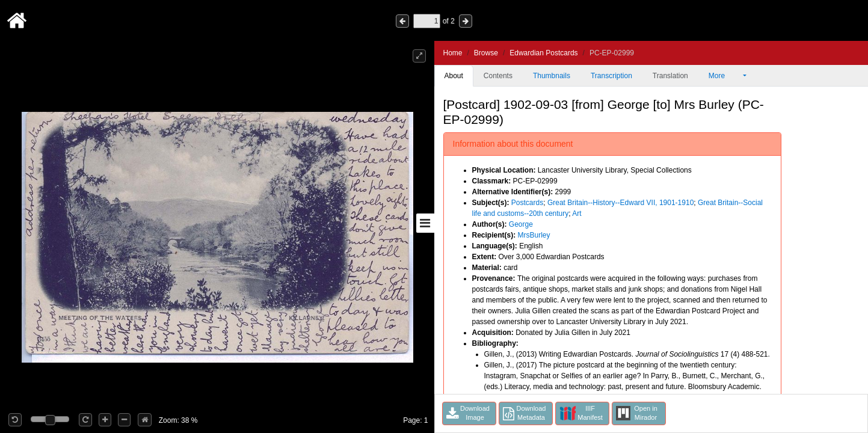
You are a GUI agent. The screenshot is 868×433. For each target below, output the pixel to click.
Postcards (527, 203)
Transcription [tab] (611, 76)
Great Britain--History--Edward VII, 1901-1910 (620, 203)
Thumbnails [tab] (552, 76)
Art (577, 213)
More (725, 76)
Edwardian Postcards (543, 53)
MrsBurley (534, 235)
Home (453, 53)
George (521, 224)
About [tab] (454, 76)
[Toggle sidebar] (425, 223)
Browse (486, 53)
